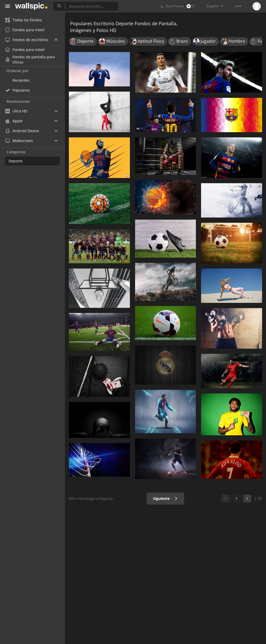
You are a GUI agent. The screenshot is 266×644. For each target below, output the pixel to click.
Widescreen (19, 141)
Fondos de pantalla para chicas (30, 60)
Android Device (22, 131)
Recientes (21, 80)
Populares (21, 90)
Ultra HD (16, 111)
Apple (14, 121)
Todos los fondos (24, 20)
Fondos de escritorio (31, 40)
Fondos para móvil (25, 30)
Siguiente (165, 498)
